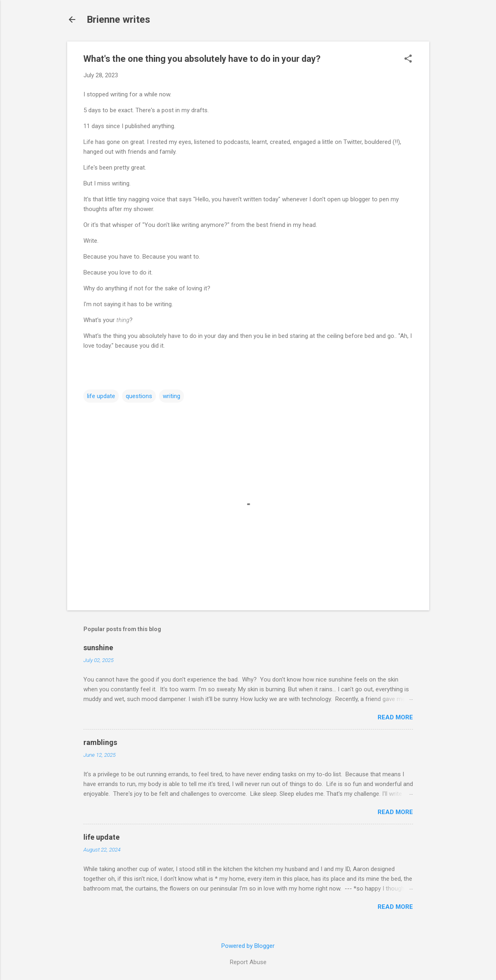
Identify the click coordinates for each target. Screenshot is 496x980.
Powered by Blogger (248, 946)
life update (101, 396)
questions (139, 396)
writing (172, 396)
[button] (408, 59)
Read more (395, 717)
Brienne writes (118, 20)
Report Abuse (248, 962)
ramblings (100, 742)
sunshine (98, 648)
